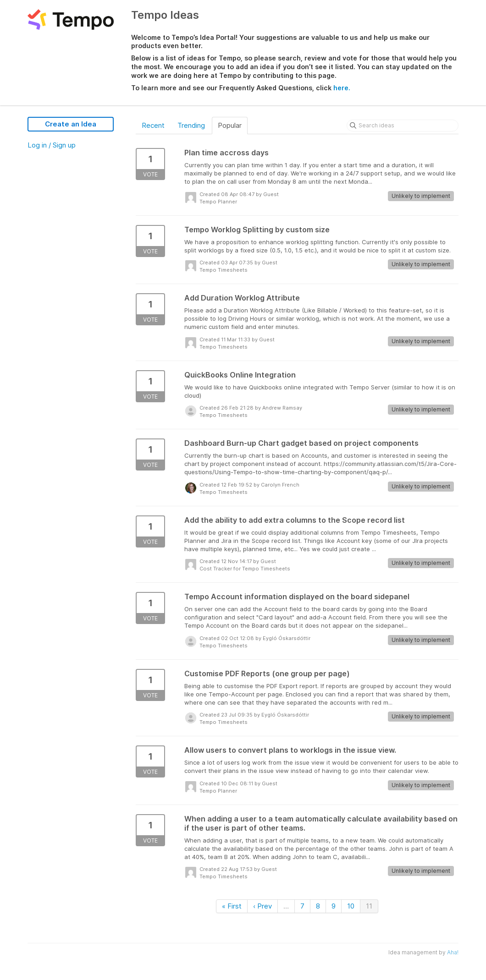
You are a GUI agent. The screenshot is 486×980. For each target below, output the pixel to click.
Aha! (453, 952)
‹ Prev (262, 906)
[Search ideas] (403, 126)
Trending (191, 125)
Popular (230, 125)
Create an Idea (71, 124)
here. (342, 88)
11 (369, 906)
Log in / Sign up (52, 145)
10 (351, 906)
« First (232, 906)
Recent (153, 125)
